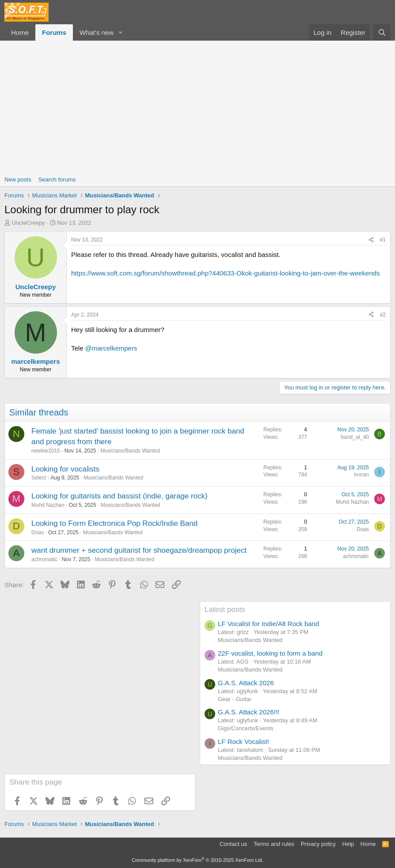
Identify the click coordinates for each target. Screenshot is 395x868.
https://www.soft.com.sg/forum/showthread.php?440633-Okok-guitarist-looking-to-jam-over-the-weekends (226, 273)
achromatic (44, 559)
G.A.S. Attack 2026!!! (249, 712)
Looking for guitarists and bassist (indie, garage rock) (120, 496)
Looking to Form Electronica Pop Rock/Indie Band (114, 523)
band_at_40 (355, 437)
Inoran (361, 475)
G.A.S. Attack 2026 (246, 683)
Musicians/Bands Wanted (130, 451)
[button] (121, 32)
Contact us (233, 844)
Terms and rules (274, 844)
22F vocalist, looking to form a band (270, 653)
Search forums (57, 179)
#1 (383, 240)
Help (348, 844)
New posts (18, 179)
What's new (97, 32)
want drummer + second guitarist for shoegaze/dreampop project (139, 550)
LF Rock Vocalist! (243, 742)
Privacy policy (318, 844)
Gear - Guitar (235, 699)
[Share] (371, 240)
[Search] (382, 32)
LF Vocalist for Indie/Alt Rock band (268, 624)
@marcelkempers (111, 348)
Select (39, 478)
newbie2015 (46, 451)
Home (20, 32)
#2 (383, 315)
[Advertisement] (197, 107)
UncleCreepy (28, 223)
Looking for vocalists (65, 469)
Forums (54, 32)
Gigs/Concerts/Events (246, 728)
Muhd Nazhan (48, 505)
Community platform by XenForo (197, 860)
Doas (38, 532)
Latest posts (225, 609)
